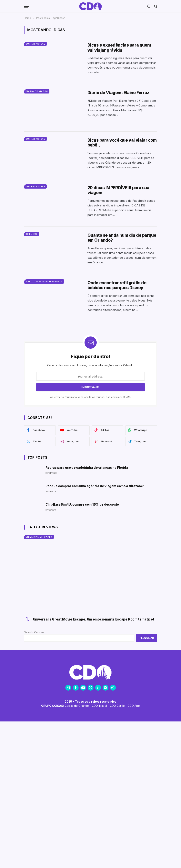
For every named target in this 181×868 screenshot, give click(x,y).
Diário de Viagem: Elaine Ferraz (118, 93)
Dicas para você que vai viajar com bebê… (122, 143)
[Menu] (26, 6)
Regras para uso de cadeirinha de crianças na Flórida (87, 468)
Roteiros (31, 234)
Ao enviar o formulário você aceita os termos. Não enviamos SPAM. (90, 397)
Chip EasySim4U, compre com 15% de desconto (82, 505)
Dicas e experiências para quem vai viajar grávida (119, 48)
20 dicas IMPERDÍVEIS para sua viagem (118, 190)
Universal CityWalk (39, 537)
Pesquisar (147, 638)
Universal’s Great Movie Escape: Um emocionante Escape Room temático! (94, 619)
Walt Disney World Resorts (44, 281)
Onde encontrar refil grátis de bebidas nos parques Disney (117, 285)
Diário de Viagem (37, 91)
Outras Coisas (35, 44)
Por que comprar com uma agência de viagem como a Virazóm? (95, 486)
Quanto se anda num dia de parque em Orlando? (122, 238)
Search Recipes (34, 632)
